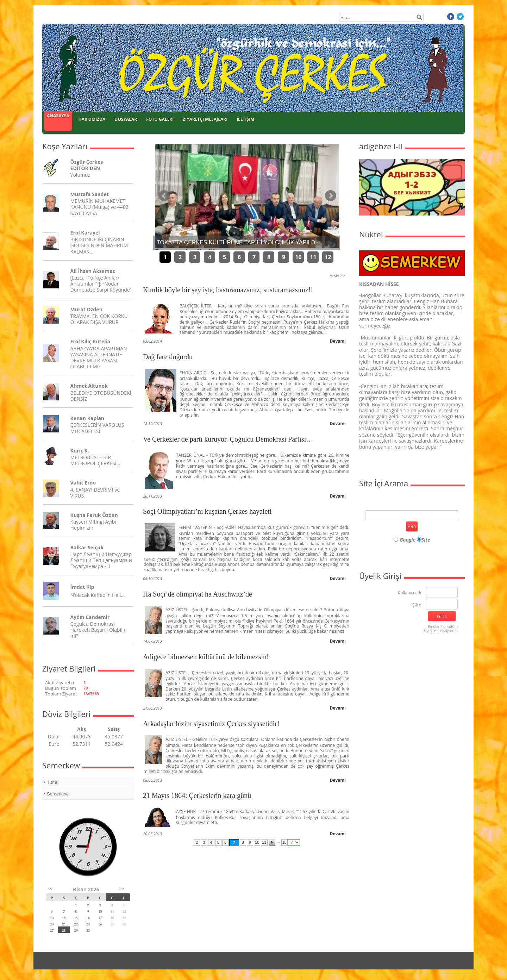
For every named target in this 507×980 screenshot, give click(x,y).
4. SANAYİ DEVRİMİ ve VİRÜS (95, 493)
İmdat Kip (82, 587)
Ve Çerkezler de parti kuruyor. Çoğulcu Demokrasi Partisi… (228, 439)
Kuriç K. (80, 451)
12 (328, 257)
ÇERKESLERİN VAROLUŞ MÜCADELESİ (97, 428)
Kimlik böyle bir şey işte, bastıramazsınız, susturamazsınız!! (228, 290)
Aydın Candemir (90, 617)
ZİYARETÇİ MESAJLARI (205, 119)
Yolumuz (80, 175)
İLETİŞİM (245, 119)
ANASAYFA (58, 116)
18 (284, 842)
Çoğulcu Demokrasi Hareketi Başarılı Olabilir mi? (98, 630)
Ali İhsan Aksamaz (93, 271)
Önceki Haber (164, 196)
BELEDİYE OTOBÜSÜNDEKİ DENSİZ (101, 396)
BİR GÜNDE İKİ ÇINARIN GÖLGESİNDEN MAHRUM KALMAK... (99, 245)
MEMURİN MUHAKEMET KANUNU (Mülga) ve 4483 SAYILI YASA (99, 207)
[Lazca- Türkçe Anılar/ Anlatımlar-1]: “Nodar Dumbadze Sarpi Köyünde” (101, 284)
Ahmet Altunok (89, 386)
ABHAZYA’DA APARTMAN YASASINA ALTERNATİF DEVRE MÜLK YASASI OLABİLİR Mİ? (99, 358)
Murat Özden (86, 309)
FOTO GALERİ (160, 119)
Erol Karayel (85, 233)
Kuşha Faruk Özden (94, 515)
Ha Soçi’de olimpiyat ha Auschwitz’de (198, 594)
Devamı (338, 341)
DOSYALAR (126, 119)
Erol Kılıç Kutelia (90, 341)
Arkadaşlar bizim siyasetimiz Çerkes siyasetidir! (211, 724)
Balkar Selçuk (87, 547)
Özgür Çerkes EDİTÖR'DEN (87, 165)
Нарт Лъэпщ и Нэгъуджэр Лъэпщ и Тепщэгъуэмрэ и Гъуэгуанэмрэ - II (101, 560)
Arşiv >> (337, 276)
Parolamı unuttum (443, 626)
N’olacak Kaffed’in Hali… (98, 595)
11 (313, 257)
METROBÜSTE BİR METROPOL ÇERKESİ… (95, 460)
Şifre (417, 605)
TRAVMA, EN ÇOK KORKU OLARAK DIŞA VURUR (99, 319)
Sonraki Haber (331, 196)
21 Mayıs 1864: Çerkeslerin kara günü (197, 795)
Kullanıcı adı (410, 593)
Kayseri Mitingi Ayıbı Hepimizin (93, 525)
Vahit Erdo (83, 483)
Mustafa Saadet (90, 194)
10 (298, 257)
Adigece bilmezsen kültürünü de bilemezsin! (206, 657)
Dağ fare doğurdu (168, 357)
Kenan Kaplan (87, 418)
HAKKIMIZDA (92, 119)
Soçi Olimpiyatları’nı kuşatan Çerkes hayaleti (207, 511)
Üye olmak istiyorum (441, 631)
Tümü (53, 782)
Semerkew (58, 794)
